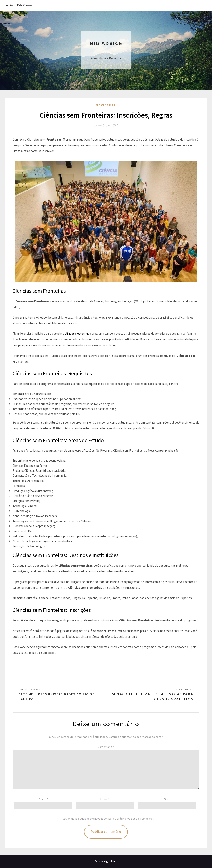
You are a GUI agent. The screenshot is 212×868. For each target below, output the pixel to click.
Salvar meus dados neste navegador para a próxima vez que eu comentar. (108, 819)
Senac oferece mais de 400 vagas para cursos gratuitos (152, 697)
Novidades (106, 105)
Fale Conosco (26, 5)
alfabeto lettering (76, 334)
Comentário (106, 747)
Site (167, 799)
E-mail (105, 799)
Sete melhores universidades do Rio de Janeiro (57, 697)
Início (9, 5)
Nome (43, 799)
